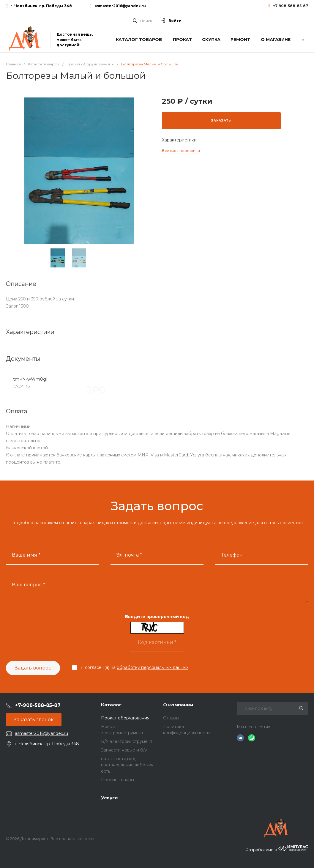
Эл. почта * (129, 555)
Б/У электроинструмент (127, 741)
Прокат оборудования (125, 718)
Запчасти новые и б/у (124, 750)
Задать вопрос (33, 668)
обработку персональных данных (153, 667)
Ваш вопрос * (29, 585)
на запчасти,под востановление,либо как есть (127, 765)
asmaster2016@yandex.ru (120, 6)
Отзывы (171, 718)
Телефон (232, 555)
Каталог (111, 705)
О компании (178, 705)
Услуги (109, 798)
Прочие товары (117, 780)
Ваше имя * (26, 555)
